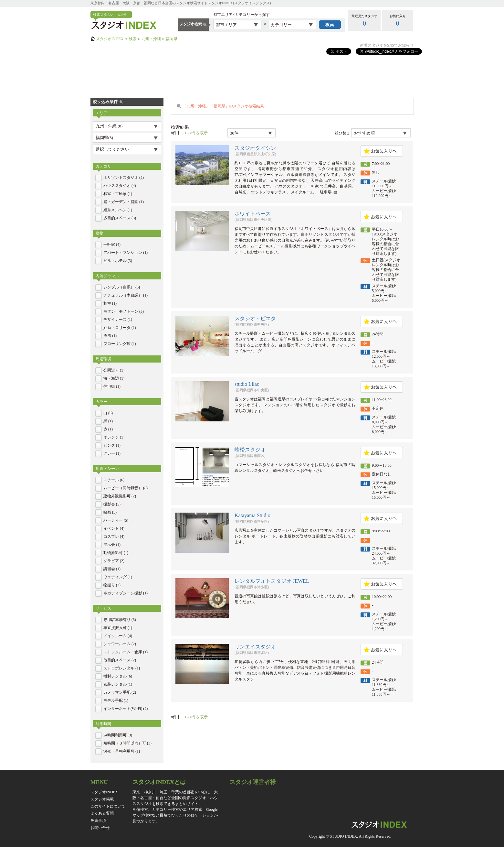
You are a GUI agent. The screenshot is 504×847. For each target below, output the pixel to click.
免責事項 (98, 820)
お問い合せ (100, 828)
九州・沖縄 (151, 39)
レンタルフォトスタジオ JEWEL (272, 581)
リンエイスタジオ (255, 647)
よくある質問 (102, 813)
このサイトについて (108, 806)
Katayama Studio (252, 515)
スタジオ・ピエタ (255, 318)
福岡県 (172, 39)
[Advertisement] (252, 72)
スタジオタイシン (255, 148)
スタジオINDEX (110, 39)
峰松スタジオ (250, 450)
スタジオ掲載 (102, 799)
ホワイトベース (253, 214)
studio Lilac (247, 384)
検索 (133, 39)
